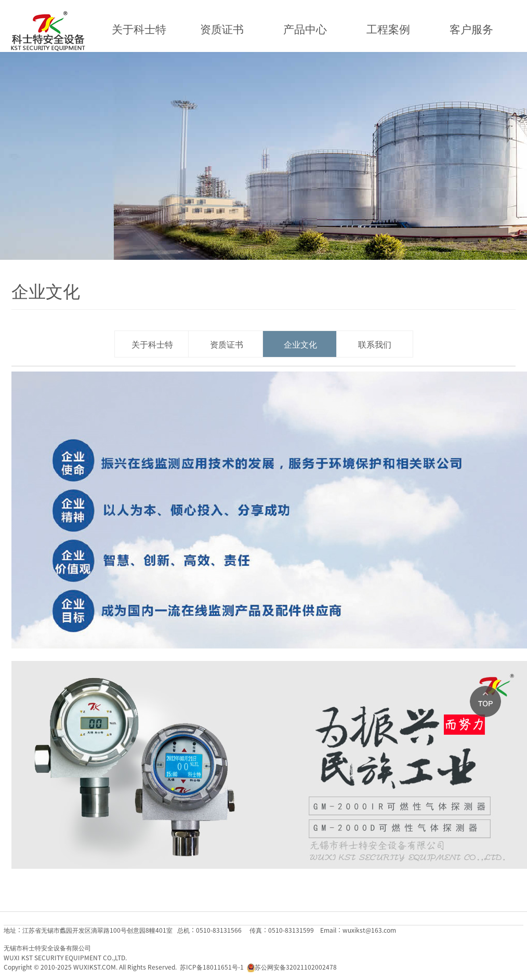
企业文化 (300, 344)
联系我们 (375, 344)
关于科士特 (139, 29)
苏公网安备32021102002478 (296, 967)
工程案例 (388, 29)
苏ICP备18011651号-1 (212, 967)
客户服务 (471, 29)
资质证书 (222, 29)
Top (485, 701)
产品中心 (305, 29)
